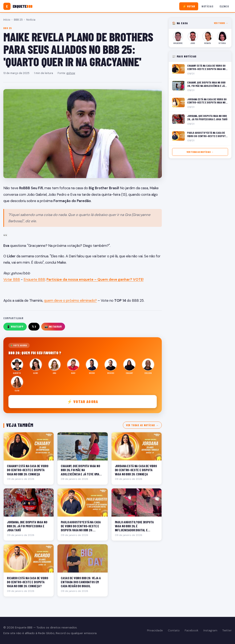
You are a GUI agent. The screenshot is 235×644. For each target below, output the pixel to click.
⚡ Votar (189, 6)
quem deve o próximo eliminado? (70, 300)
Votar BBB (12, 279)
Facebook (192, 630)
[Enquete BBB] (18, 6)
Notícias (207, 6)
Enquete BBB (34, 279)
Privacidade (155, 630)
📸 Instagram (53, 327)
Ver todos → (221, 23)
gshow (71, 73)
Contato (174, 630)
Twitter (227, 630)
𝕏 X (34, 327)
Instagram (210, 630)
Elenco (224, 6)
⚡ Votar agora (83, 401)
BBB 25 (18, 20)
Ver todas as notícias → (142, 425)
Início (7, 20)
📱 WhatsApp (15, 327)
